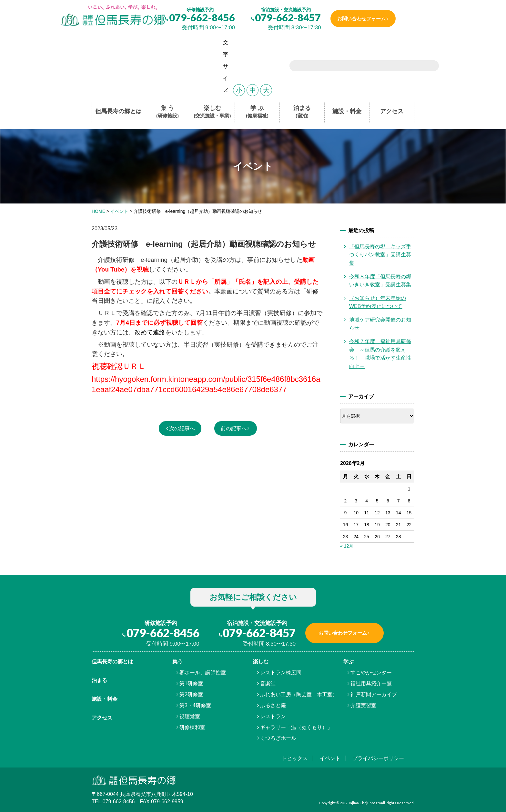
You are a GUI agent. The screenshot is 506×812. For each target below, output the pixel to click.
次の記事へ (182, 428)
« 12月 (347, 546)
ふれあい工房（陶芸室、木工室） (299, 694)
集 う (167, 112)
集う (177, 662)
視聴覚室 (190, 716)
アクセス (392, 111)
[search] (356, 66)
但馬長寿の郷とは (118, 111)
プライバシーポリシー (378, 758)
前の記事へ (234, 428)
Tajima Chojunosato (364, 803)
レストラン (273, 716)
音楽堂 (268, 683)
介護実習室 (363, 705)
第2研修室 (191, 694)
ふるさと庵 (273, 705)
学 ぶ (257, 112)
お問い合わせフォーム (361, 19)
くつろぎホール (278, 738)
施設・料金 (347, 111)
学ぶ (349, 662)
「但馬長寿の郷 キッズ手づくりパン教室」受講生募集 (380, 255)
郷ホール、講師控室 (203, 673)
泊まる (302, 112)
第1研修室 (191, 683)
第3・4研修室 (195, 705)
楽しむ (213, 112)
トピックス (295, 758)
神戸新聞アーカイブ (374, 694)
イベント (330, 758)
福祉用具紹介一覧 (371, 683)
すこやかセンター (371, 673)
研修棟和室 (192, 727)
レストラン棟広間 (281, 673)
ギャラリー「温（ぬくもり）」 (296, 727)
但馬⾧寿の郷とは (112, 662)
